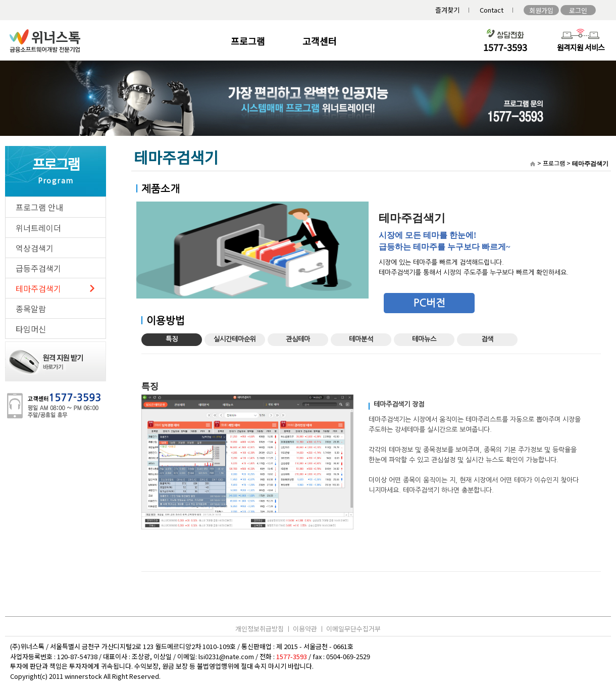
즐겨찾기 (447, 10)
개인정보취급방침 (260, 629)
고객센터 (320, 41)
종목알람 (31, 309)
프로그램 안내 (39, 207)
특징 (172, 339)
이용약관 (305, 629)
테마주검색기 (38, 288)
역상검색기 (35, 248)
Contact (492, 10)
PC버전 (429, 303)
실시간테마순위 (235, 339)
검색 (487, 339)
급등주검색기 (38, 268)
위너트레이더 (38, 228)
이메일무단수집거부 (353, 629)
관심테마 (298, 339)
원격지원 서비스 (581, 47)
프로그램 (248, 41)
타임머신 (31, 329)
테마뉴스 (424, 339)
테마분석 (361, 339)
